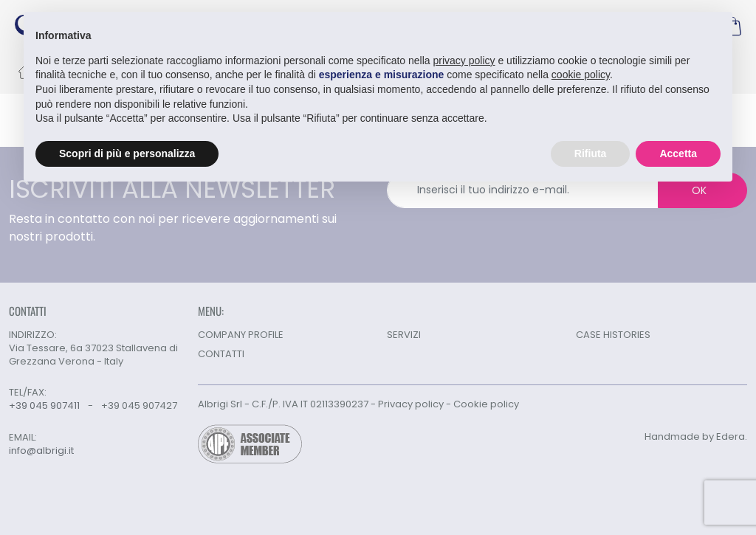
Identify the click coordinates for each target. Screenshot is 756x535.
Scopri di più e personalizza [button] (127, 153)
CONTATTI (221, 354)
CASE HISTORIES (613, 335)
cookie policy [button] (581, 75)
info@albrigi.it (41, 451)
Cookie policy (486, 404)
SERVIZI (404, 335)
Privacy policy (411, 404)
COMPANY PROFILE (241, 335)
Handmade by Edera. (696, 436)
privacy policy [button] (464, 60)
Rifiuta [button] (591, 153)
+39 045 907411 (44, 405)
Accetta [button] (678, 153)
